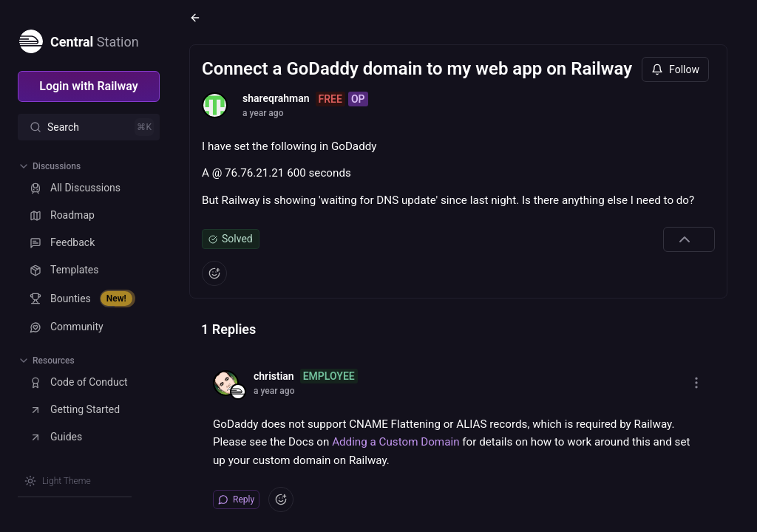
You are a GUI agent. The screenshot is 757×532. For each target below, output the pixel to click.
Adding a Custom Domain (396, 442)
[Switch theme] (58, 481)
